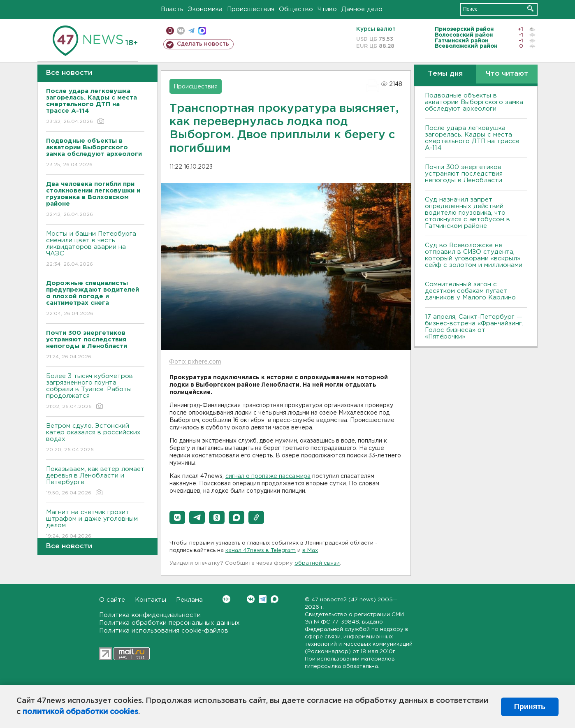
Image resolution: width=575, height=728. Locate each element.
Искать (530, 8)
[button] (177, 517)
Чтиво (327, 9)
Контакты (151, 600)
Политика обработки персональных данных (169, 623)
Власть (172, 9)
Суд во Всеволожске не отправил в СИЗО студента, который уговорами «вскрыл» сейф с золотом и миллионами (474, 255)
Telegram (263, 599)
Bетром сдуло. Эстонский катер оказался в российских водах (95, 438)
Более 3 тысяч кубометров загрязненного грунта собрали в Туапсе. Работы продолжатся (95, 392)
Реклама (189, 600)
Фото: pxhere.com (195, 362)
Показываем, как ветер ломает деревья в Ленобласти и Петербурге (95, 481)
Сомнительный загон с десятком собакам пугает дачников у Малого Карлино (470, 291)
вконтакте (181, 31)
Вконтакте (226, 599)
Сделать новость (203, 44)
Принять (530, 707)
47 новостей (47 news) (344, 600)
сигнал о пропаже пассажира (268, 476)
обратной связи (317, 563)
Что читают (507, 74)
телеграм (191, 31)
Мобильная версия (170, 31)
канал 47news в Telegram (261, 551)
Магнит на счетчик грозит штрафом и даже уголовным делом (95, 525)
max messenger (202, 31)
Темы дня (445, 74)
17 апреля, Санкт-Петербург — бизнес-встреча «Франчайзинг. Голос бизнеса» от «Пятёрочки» (474, 327)
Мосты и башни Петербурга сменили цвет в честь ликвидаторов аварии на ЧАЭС (95, 249)
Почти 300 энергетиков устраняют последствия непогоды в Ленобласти (464, 174)
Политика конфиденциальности (150, 615)
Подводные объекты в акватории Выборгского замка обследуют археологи (474, 102)
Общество (296, 9)
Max (275, 599)
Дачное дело (362, 9)
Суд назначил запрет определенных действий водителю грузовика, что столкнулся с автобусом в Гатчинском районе (467, 213)
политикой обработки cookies (80, 712)
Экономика (205, 9)
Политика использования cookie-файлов (164, 631)
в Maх (310, 551)
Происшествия (251, 9)
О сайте (112, 600)
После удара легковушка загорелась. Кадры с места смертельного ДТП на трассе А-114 (472, 138)
